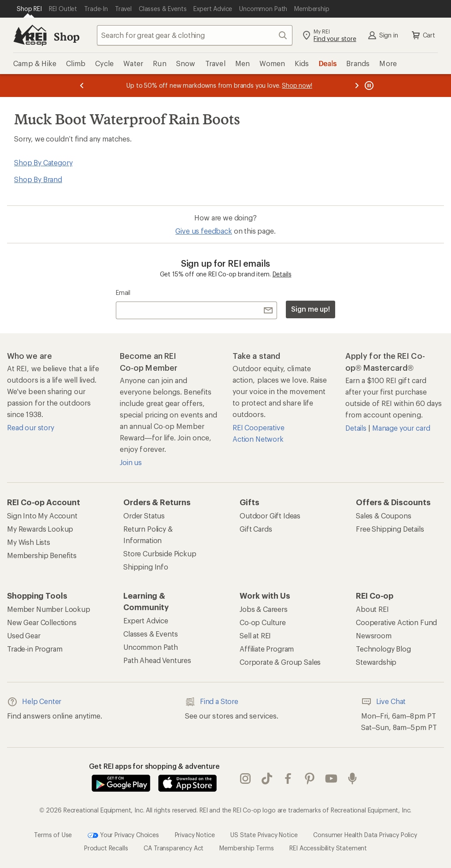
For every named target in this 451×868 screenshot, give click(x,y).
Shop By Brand (38, 179)
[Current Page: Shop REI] (29, 9)
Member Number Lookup (49, 609)
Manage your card (401, 428)
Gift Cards (256, 529)
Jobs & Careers (264, 609)
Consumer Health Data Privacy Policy (365, 835)
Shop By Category (43, 162)
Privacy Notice (195, 835)
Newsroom (374, 635)
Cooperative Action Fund (396, 622)
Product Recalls (106, 848)
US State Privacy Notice (264, 835)
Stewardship (376, 662)
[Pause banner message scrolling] (368, 86)
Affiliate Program (267, 649)
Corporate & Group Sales (280, 662)
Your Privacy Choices (123, 835)
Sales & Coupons (384, 516)
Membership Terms (246, 848)
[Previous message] (82, 86)
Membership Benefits (42, 555)
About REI (372, 609)
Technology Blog (383, 649)
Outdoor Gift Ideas (270, 516)
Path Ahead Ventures (157, 660)
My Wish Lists (29, 542)
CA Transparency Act (174, 848)
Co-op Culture (263, 622)
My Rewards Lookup (40, 529)
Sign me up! (311, 309)
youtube (331, 779)
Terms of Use (53, 835)
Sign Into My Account (42, 516)
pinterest (310, 779)
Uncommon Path (151, 647)
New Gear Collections (42, 622)
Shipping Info (146, 567)
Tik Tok (267, 779)
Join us (131, 462)
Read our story (31, 427)
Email (123, 292)
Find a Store (212, 702)
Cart (423, 35)
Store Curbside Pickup (160, 553)
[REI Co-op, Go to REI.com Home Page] (30, 35)
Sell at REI (255, 635)
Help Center (34, 702)
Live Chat (384, 702)
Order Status (144, 516)
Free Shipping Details (390, 529)
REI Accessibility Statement (328, 848)
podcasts (352, 779)
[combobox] (195, 35)
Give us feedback (203, 231)
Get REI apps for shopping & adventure (154, 766)
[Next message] (357, 86)
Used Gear (24, 635)
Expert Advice (146, 620)
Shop (67, 36)
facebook (288, 779)
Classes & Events (150, 634)
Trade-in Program (35, 649)
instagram (245, 779)
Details (282, 274)
